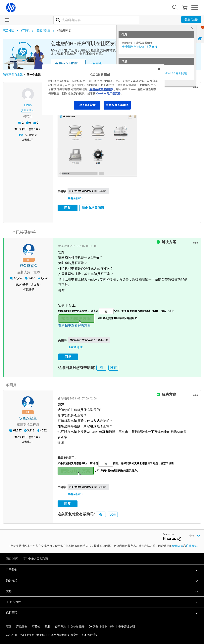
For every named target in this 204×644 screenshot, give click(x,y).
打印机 (25, 30)
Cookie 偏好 (78, 626)
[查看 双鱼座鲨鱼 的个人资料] (29, 266)
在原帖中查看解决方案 (74, 325)
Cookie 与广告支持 (108, 93)
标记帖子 (28, 140)
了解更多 (96, 64)
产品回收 (22, 626)
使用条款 (178, 545)
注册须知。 (193, 545)
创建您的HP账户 (68, 64)
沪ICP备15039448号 (101, 626)
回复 (68, 208)
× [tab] (192, 28)
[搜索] (96, 20)
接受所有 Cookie (117, 105)
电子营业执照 (127, 626)
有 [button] (101, 367)
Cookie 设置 (87, 105)
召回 (9, 626)
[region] (103, 90)
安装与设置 (43, 30)
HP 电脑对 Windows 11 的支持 (139, 47)
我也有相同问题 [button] (93, 208)
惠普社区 (9, 30)
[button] (196, 87)
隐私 (48, 626)
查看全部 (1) (75, 198)
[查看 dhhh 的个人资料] (28, 105)
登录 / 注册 (191, 19)
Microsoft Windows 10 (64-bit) (88, 191)
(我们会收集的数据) (101, 89)
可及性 (36, 626)
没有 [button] (113, 367)
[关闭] (159, 69)
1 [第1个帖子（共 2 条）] (18, 129)
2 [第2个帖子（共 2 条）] (19, 284)
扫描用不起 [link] (64, 30)
